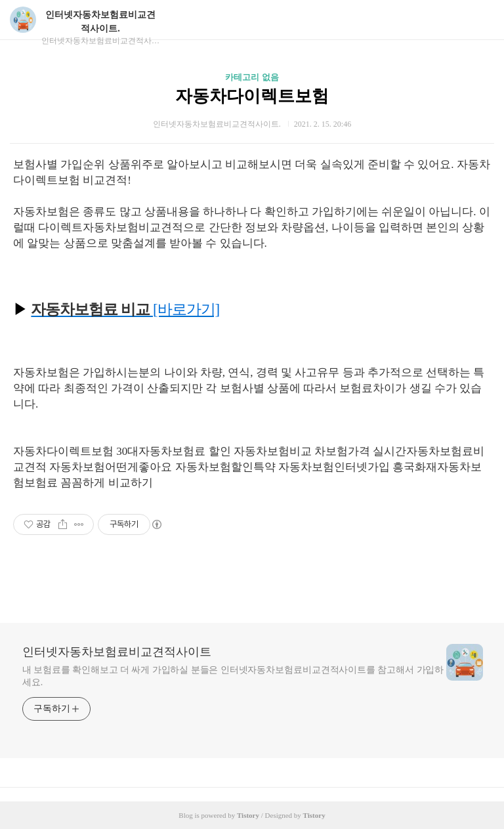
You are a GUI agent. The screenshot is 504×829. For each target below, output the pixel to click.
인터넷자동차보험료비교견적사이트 (117, 652)
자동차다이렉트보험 (252, 96)
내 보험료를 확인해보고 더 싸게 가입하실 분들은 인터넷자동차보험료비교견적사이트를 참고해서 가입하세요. (233, 676)
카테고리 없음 (252, 77)
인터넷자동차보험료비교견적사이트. (100, 22)
